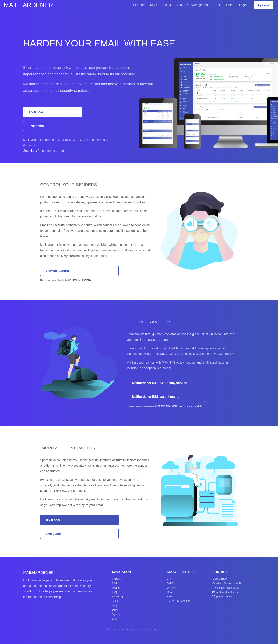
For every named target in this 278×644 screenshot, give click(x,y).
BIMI (199, 406)
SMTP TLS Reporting (182, 406)
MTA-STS (166, 406)
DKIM (76, 280)
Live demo (36, 126)
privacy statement (142, 629)
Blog (179, 5)
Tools (218, 5)
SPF (70, 280)
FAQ (114, 592)
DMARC (87, 280)
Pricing (166, 5)
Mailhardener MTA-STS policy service (159, 383)
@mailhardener (224, 597)
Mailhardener (28, 5)
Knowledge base (198, 5)
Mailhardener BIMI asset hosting (156, 397)
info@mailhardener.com (229, 592)
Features (139, 5)
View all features (58, 271)
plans (33, 151)
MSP (154, 5)
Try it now (264, 5)
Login (243, 5)
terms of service (162, 629)
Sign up (116, 614)
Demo (230, 5)
